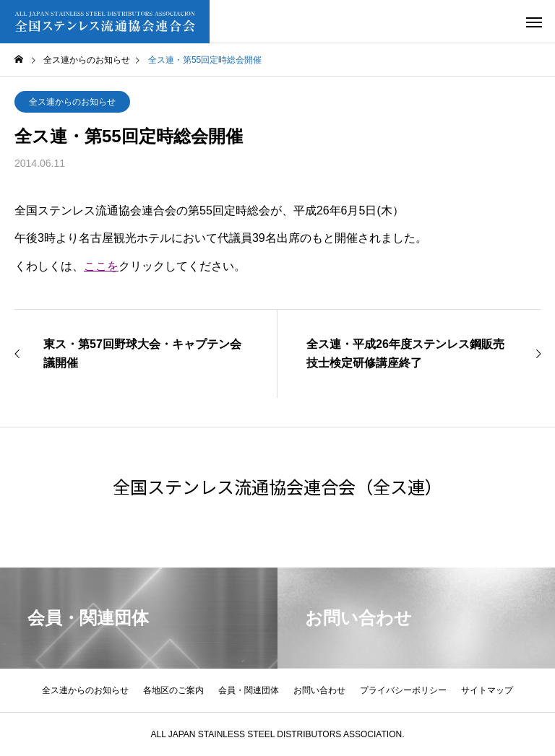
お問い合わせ (319, 690)
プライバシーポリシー (403, 690)
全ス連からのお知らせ (72, 102)
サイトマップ (487, 690)
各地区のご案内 (173, 690)
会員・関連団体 (249, 690)
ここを (101, 266)
